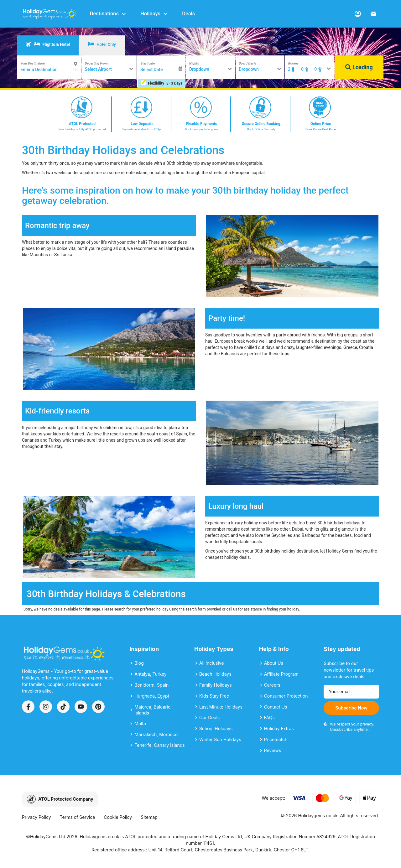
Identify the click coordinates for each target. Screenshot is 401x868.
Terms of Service (78, 817)
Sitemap (149, 817)
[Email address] (351, 692)
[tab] (48, 45)
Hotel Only (102, 44)
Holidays (154, 14)
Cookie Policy (118, 817)
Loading (359, 67)
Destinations (108, 14)
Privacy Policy (36, 817)
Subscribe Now (351, 708)
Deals (188, 14)
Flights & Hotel (47, 44)
